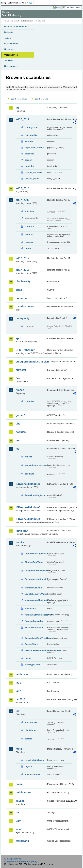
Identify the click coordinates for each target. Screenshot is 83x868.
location (29, 141)
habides (21, 432)
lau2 (18, 691)
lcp (18, 711)
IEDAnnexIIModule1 (28, 484)
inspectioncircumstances (35, 465)
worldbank (22, 841)
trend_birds (31, 166)
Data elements (11, 44)
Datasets (9, 32)
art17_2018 (23, 270)
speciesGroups (32, 774)
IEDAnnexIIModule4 (28, 519)
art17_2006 (23, 200)
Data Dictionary (27, 21)
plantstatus (30, 730)
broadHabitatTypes (34, 760)
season (28, 160)
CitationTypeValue (34, 562)
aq (17, 108)
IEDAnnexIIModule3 (28, 507)
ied (18, 449)
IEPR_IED (22, 531)
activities (29, 211)
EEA (18, 3)
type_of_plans (32, 179)
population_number (35, 148)
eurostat (21, 370)
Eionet (16, 21)
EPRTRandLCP (25, 350)
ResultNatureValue (34, 628)
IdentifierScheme (33, 588)
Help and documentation (16, 27)
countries (30, 227)
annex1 (28, 457)
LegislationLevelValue (35, 594)
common (21, 298)
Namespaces (11, 66)
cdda (19, 290)
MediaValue (31, 609)
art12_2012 (23, 119)
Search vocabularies (19, 99)
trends (28, 248)
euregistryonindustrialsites (31, 362)
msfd (19, 749)
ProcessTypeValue (34, 621)
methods (29, 234)
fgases (20, 390)
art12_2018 (23, 188)
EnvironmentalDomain (35, 579)
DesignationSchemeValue (35, 571)
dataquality (23, 318)
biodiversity (23, 281)
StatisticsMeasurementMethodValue (35, 650)
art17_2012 (23, 258)
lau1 (18, 683)
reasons (29, 242)
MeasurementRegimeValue (35, 600)
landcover (22, 674)
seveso (20, 801)
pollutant (29, 474)
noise (19, 784)
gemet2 (20, 415)
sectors (29, 739)
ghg (18, 424)
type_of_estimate (33, 172)
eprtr (19, 338)
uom (18, 821)
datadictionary (25, 307)
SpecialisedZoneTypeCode (35, 638)
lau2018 (21, 699)
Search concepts (41, 99)
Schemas (9, 49)
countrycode (31, 127)
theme (28, 658)
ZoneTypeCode (32, 664)
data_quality (31, 135)
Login (58, 7)
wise (19, 829)
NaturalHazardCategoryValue (35, 615)
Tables (8, 38)
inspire (20, 542)
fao (18, 378)
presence (29, 154)
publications (23, 792)
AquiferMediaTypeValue (35, 554)
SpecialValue (31, 644)
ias (17, 440)
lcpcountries (31, 722)
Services (8, 60)
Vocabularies (11, 55)
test (18, 812)
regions (29, 766)
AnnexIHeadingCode (35, 495)
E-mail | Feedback (13, 859)
